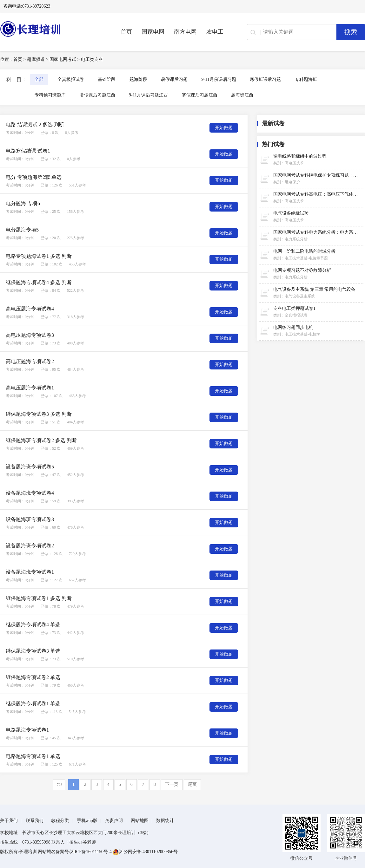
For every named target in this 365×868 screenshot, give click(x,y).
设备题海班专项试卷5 (30, 467)
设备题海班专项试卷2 (30, 546)
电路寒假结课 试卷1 (28, 151)
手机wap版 (87, 821)
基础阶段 (107, 79)
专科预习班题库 (50, 95)
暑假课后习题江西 (97, 95)
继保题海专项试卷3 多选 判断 (39, 414)
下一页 (172, 784)
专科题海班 (306, 79)
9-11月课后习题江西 (148, 95)
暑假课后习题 (174, 79)
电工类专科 (92, 59)
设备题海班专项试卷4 (30, 493)
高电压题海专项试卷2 (30, 361)
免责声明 (114, 821)
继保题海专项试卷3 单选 (33, 651)
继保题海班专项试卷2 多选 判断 (41, 440)
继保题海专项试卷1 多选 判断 (39, 598)
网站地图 (140, 821)
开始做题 (224, 128)
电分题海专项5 (22, 230)
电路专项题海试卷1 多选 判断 (39, 256)
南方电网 (185, 32)
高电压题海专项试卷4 (30, 309)
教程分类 (60, 821)
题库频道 (36, 59)
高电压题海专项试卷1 (30, 388)
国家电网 (153, 32)
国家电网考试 (63, 59)
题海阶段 (138, 79)
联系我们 (35, 821)
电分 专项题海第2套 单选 (34, 177)
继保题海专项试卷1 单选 (33, 704)
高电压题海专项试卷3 (30, 335)
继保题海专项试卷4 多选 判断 (39, 282)
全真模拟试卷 (71, 79)
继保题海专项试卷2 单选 (33, 677)
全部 (39, 79)
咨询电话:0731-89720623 (27, 6)
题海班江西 (242, 95)
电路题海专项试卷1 (27, 730)
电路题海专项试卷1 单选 (33, 756)
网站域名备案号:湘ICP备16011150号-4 (75, 852)
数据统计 (165, 821)
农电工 (215, 32)
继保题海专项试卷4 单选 (33, 625)
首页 (126, 32)
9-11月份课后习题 (219, 79)
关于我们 (9, 821)
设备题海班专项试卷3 (30, 519)
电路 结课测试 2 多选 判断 (35, 124)
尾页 (192, 784)
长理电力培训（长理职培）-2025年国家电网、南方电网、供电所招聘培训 (51, 29)
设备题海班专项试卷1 (30, 572)
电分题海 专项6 (23, 203)
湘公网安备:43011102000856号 (145, 852)
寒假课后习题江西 (200, 95)
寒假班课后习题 (265, 79)
